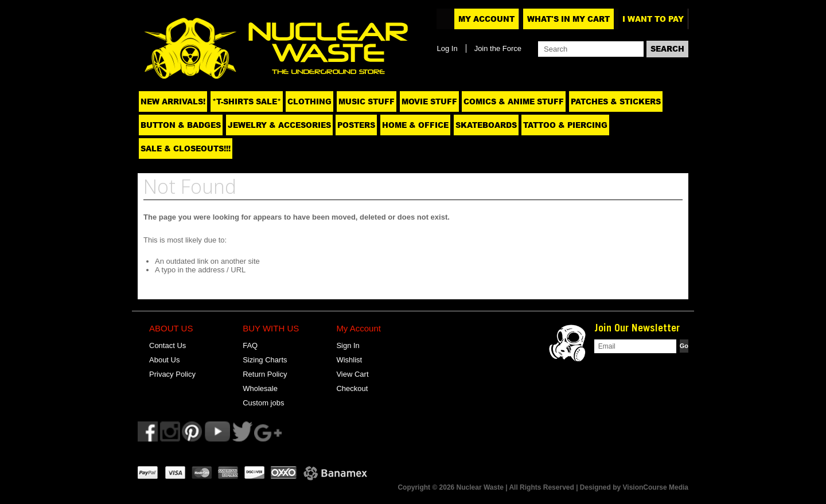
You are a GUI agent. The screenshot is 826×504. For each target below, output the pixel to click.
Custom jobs (263, 403)
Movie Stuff (429, 101)
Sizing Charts (265, 360)
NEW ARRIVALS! (173, 101)
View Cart (352, 374)
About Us (164, 360)
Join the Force (498, 48)
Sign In (348, 345)
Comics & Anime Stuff (514, 101)
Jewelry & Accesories (279, 125)
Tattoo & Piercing (565, 125)
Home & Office (415, 125)
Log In (447, 48)
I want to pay (653, 19)
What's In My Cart (568, 19)
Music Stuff (367, 101)
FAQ (250, 345)
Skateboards (486, 125)
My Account (486, 19)
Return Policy (265, 374)
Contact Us (167, 345)
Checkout (352, 388)
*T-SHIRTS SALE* (247, 101)
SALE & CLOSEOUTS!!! (186, 149)
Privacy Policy (172, 374)
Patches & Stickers (616, 101)
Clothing (309, 101)
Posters (356, 125)
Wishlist (349, 360)
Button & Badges (181, 125)
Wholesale (260, 388)
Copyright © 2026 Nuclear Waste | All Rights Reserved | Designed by (510, 487)
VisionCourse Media (656, 487)
